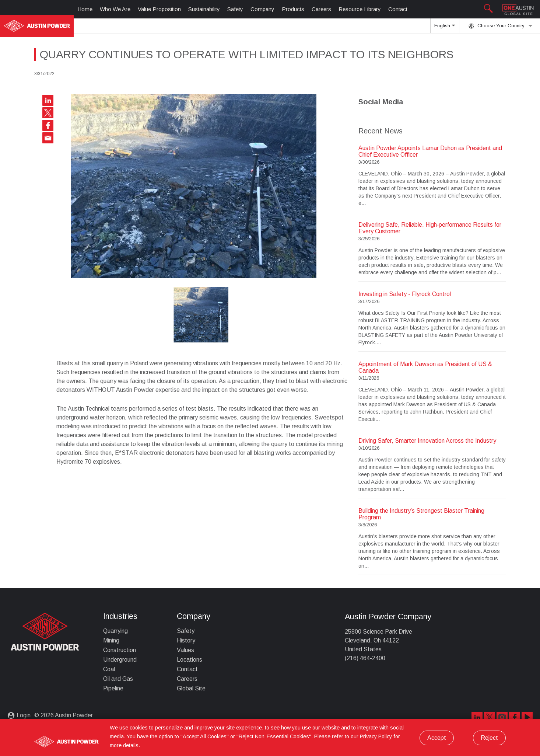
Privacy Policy (376, 736)
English (445, 28)
